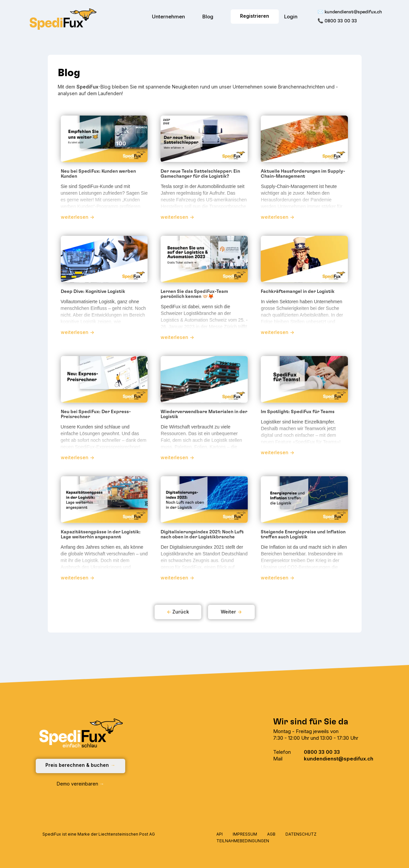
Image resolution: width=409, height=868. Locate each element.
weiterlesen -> (77, 217)
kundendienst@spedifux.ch (339, 759)
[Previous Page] (178, 612)
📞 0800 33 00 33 (337, 21)
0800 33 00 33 (322, 752)
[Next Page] (231, 612)
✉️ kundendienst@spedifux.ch (350, 12)
